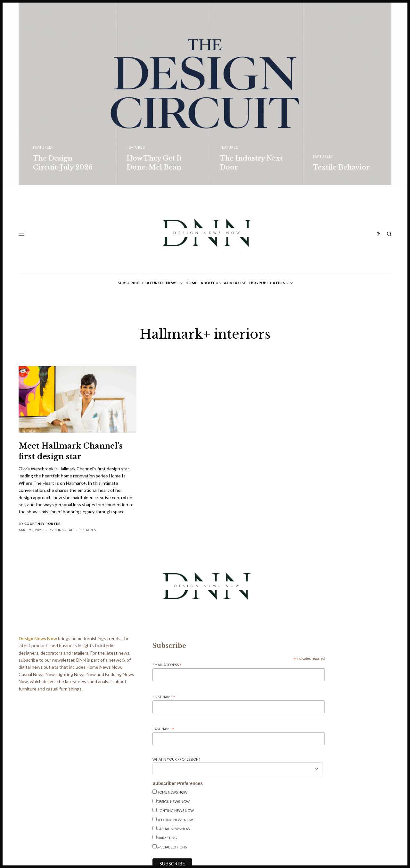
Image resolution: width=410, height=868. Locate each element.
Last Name (163, 729)
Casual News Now (173, 829)
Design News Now (173, 802)
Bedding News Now (175, 820)
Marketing (167, 838)
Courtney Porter (43, 524)
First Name (164, 697)
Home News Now (172, 792)
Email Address (167, 665)
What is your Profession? (176, 759)
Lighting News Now (175, 810)
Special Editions (172, 847)
